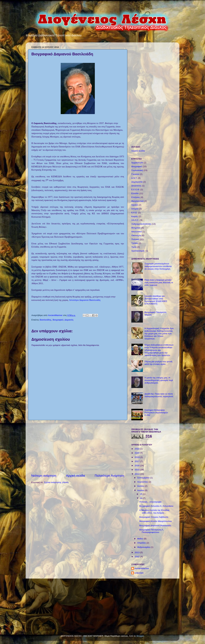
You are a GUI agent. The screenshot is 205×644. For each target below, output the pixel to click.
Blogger (140, 636)
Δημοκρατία (137, 182)
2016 (137, 466)
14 (141, 498)
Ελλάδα (135, 193)
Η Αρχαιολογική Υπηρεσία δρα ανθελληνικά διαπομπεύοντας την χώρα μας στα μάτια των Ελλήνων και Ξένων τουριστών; (159, 334)
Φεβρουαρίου (144, 547)
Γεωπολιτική (137, 170)
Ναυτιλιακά (137, 232)
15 (141, 494)
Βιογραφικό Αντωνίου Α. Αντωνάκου (156, 506)
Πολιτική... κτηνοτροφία (150, 502)
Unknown (139, 573)
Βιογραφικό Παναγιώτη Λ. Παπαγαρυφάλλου (152, 531)
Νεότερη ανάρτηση (44, 476)
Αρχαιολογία (137, 163)
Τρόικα (135, 243)
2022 (137, 449)
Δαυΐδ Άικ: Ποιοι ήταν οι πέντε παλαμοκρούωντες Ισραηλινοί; (159, 395)
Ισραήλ (135, 205)
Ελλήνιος (136, 197)
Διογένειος (136, 186)
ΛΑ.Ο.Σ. (135, 220)
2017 (137, 461)
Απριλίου (142, 543)
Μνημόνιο (136, 228)
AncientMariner (142, 568)
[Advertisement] (78, 447)
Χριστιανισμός (138, 251)
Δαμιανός (69, 320)
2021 (137, 453)
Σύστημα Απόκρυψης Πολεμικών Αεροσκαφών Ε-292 (156, 413)
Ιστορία (135, 209)
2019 (137, 457)
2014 (137, 474)
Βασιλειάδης (46, 320)
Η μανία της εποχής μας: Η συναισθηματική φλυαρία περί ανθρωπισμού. (159, 380)
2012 (137, 557)
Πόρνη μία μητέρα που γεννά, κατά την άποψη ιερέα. (159, 363)
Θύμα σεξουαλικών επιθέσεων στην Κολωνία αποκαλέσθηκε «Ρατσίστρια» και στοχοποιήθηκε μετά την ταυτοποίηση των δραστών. (159, 350)
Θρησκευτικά (137, 201)
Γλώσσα (135, 174)
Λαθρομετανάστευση (141, 224)
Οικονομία (136, 235)
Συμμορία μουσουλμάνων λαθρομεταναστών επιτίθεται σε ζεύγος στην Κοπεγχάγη (158, 266)
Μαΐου (141, 539)
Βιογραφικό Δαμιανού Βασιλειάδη (155, 526)
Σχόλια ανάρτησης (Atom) (56, 482)
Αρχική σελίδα (76, 476)
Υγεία (134, 247)
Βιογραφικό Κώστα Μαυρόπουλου (156, 521)
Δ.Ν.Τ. (134, 178)
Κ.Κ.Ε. (134, 213)
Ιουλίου (141, 486)
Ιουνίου (141, 490)
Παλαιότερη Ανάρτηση (109, 476)
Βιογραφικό (58, 320)
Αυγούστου (143, 482)
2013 (137, 552)
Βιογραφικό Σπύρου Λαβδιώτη (154, 517)
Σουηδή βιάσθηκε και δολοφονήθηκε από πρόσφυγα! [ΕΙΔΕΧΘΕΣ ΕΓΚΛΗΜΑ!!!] (156, 300)
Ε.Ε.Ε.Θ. (136, 190)
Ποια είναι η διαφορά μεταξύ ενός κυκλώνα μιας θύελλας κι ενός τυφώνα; (159, 282)
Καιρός (135, 216)
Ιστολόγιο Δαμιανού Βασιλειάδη (85, 300)
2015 (137, 470)
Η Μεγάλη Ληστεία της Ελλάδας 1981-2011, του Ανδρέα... (154, 511)
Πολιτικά (135, 239)
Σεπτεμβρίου (144, 478)
